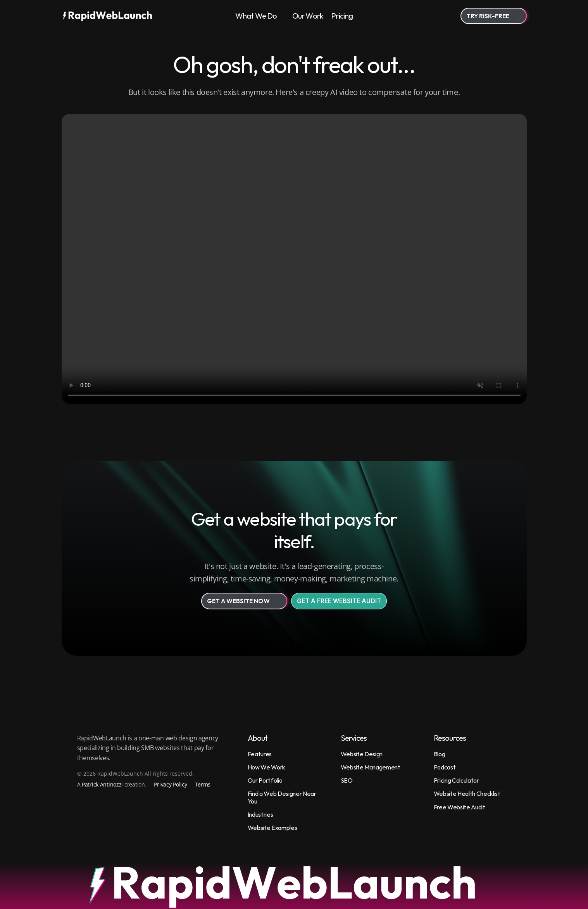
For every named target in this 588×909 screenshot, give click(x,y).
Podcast (445, 767)
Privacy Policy (170, 784)
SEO (347, 780)
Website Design (362, 754)
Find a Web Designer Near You (283, 797)
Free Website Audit (460, 807)
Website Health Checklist (467, 793)
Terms (203, 784)
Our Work (308, 16)
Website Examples (272, 828)
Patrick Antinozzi (102, 784)
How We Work (266, 767)
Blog (440, 754)
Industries (260, 814)
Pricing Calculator (456, 780)
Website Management (371, 767)
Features (260, 754)
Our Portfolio (265, 780)
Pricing (342, 16)
